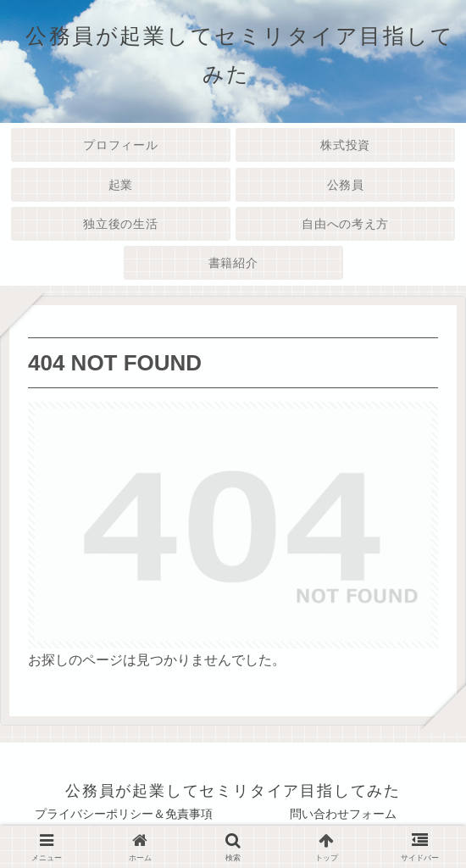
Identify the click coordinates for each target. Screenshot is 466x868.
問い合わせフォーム (343, 814)
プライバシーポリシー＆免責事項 (124, 814)
